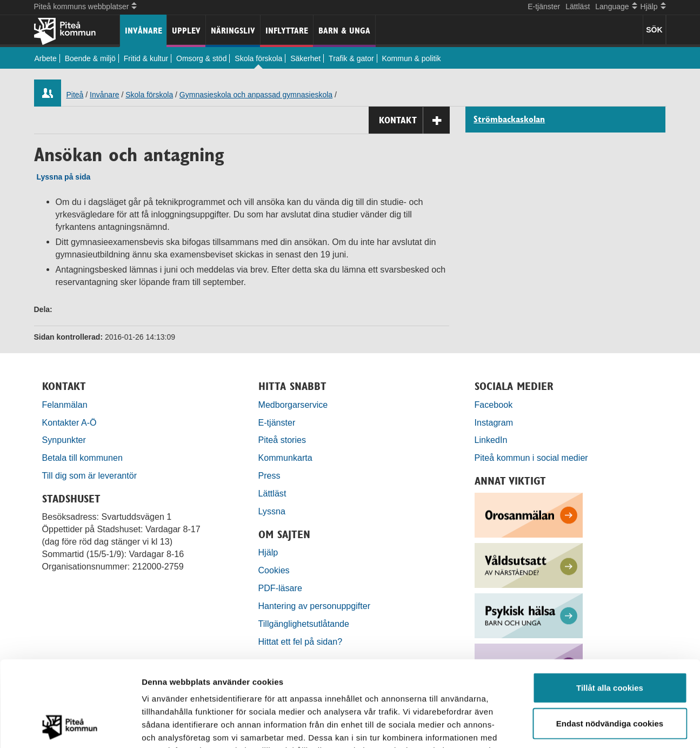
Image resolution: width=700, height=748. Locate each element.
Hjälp (268, 552)
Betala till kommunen (82, 458)
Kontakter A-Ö (69, 422)
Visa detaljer (587, 727)
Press (269, 475)
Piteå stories (282, 440)
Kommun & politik (412, 58)
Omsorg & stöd (201, 58)
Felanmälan (65, 405)
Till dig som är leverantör (91, 475)
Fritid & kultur (146, 58)
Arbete (46, 58)
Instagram (494, 422)
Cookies (274, 570)
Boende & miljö (90, 58)
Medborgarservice (293, 405)
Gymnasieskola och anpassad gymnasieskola (256, 95)
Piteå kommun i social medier (531, 458)
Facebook (494, 405)
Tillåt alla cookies (610, 607)
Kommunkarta (285, 458)
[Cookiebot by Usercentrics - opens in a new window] (70, 727)
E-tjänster (544, 6)
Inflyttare (287, 31)
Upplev (186, 31)
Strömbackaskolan (509, 120)
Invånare (144, 31)
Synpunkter (64, 440)
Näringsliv (233, 31)
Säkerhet (305, 58)
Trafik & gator (351, 58)
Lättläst (578, 6)
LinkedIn (491, 440)
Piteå (75, 95)
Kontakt (414, 120)
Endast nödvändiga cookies (610, 643)
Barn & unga (344, 31)
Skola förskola (258, 58)
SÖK (654, 30)
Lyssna (272, 511)
